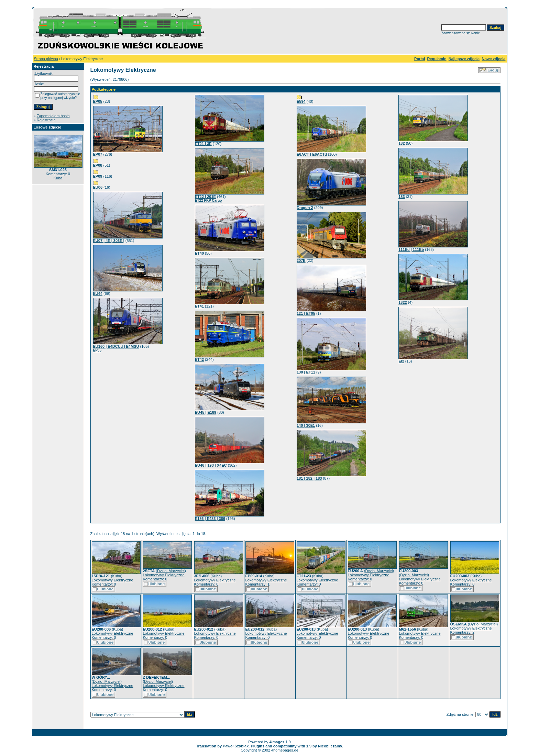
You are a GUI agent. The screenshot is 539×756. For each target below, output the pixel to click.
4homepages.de (285, 750)
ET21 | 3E (203, 144)
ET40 (199, 253)
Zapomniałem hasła (53, 116)
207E (301, 260)
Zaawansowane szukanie (461, 33)
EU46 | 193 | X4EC (211, 465)
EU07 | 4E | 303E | (109, 241)
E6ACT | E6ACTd (312, 154)
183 (401, 197)
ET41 (199, 306)
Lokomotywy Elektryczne (113, 580)
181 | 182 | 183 (309, 478)
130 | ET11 (306, 372)
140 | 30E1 (306, 425)
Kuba (117, 576)
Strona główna (46, 59)
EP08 (98, 165)
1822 (403, 302)
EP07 (98, 154)
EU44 (98, 293)
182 (401, 143)
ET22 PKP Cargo (208, 201)
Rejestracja (46, 120)
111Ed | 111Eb (411, 249)
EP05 (98, 101)
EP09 (98, 176)
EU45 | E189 (206, 412)
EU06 (98, 187)
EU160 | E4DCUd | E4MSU (116, 346)
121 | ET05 (306, 313)
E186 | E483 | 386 (210, 519)
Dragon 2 (305, 208)
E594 (301, 101)
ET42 (199, 359)
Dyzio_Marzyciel (171, 571)
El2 (401, 361)
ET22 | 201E (205, 197)
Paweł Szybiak (236, 746)
